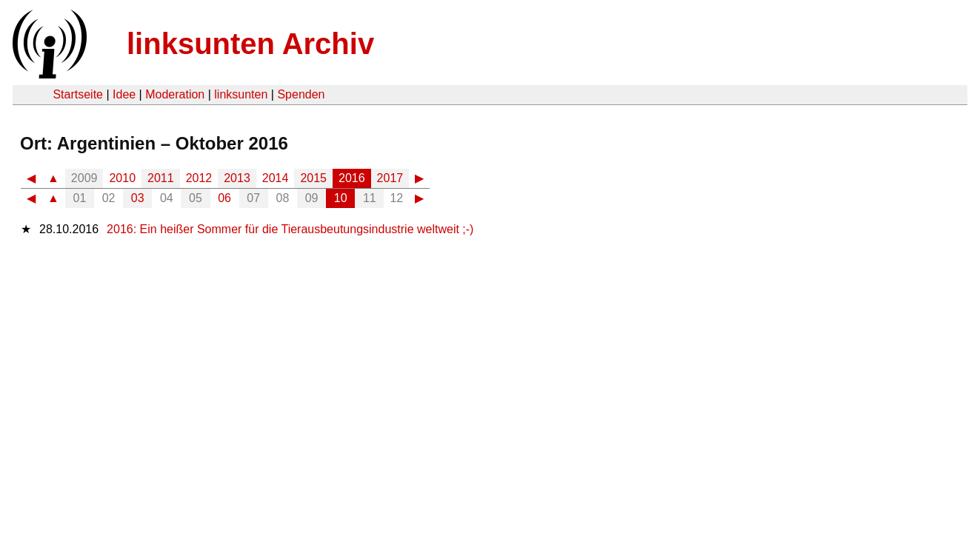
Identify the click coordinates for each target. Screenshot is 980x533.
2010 (122, 178)
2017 (390, 178)
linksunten (241, 94)
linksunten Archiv (250, 44)
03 (138, 198)
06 (224, 198)
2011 (161, 178)
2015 (313, 178)
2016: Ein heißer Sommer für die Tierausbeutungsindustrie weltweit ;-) (290, 229)
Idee (124, 94)
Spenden (301, 94)
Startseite (78, 94)
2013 (237, 178)
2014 (276, 178)
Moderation (175, 94)
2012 (199, 178)
